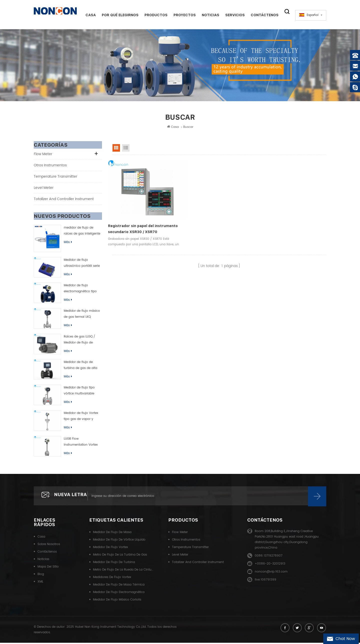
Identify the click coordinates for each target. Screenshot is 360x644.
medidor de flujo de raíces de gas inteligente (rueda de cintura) (82, 232)
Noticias (209, 15)
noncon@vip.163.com (271, 573)
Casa (89, 15)
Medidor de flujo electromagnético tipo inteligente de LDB (80, 290)
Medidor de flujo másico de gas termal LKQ (82, 315)
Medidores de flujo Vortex (112, 579)
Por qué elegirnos (118, 15)
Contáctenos (263, 15)
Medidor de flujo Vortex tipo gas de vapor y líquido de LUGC (81, 417)
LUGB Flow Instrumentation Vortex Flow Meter (81, 443)
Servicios (233, 15)
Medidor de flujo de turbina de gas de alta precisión (80, 366)
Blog (41, 576)
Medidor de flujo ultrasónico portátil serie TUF (82, 264)
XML (40, 583)
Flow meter (43, 155)
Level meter (44, 188)
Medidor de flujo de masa (112, 534)
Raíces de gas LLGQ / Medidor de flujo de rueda (79, 341)
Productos (154, 15)
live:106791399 (265, 581)
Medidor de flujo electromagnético (119, 594)
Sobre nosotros (49, 546)
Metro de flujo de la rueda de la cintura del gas (123, 571)
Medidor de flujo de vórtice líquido (119, 541)
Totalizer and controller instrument (64, 200)
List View (126, 149)
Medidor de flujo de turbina (114, 564)
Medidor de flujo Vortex (110, 549)
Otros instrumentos (50, 166)
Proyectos (183, 15)
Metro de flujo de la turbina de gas (120, 556)
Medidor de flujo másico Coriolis (117, 601)
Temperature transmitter (55, 177)
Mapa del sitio (48, 568)
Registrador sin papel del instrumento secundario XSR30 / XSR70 (138, 221)
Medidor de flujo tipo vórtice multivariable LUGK (79, 392)
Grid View (116, 149)
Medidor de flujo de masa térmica (119, 586)
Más (68, 243)
